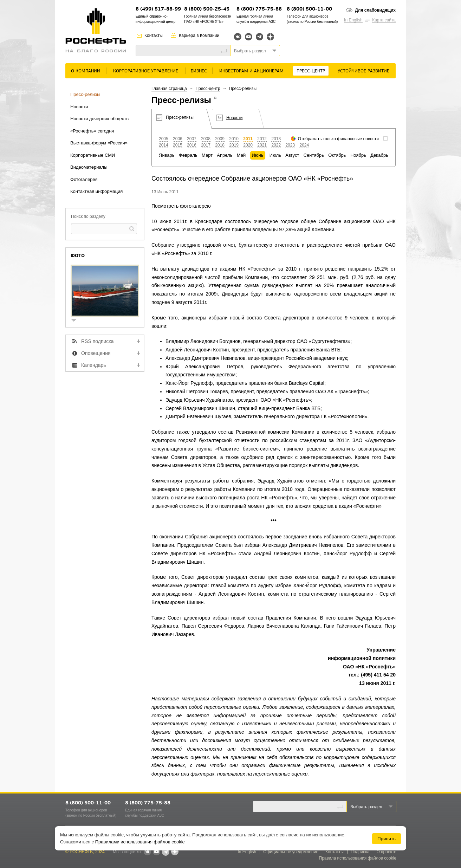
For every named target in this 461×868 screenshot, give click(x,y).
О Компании (86, 71)
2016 (192, 145)
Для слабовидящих (375, 10)
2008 (206, 139)
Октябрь (337, 155)
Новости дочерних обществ (99, 119)
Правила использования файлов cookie (358, 858)
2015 (178, 145)
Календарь (94, 365)
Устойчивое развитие (363, 71)
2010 (234, 139)
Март (207, 155)
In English (353, 20)
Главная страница (169, 89)
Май (241, 155)
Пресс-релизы (85, 94)
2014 (164, 145)
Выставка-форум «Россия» (99, 143)
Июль (275, 155)
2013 (276, 139)
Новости (79, 107)
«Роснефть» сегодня (92, 131)
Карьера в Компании (199, 35)
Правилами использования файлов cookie (140, 842)
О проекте (386, 852)
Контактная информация (96, 191)
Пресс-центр (311, 71)
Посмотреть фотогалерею (181, 206)
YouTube (249, 37)
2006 (178, 139)
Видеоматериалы (89, 167)
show (77, 321)
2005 (164, 139)
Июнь (258, 155)
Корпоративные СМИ (93, 155)
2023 (290, 145)
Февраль (188, 155)
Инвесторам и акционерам (251, 71)
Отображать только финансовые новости (338, 139)
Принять (387, 839)
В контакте (147, 852)
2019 (234, 145)
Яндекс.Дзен (270, 37)
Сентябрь (314, 155)
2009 (220, 139)
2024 (304, 145)
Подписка (360, 852)
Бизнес (199, 71)
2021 (262, 145)
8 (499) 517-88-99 (158, 9)
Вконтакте (238, 37)
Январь (167, 155)
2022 (276, 145)
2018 (220, 145)
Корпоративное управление (146, 71)
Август (292, 155)
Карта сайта (384, 20)
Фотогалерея (84, 179)
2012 (262, 139)
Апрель (225, 155)
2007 (192, 139)
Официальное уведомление (291, 852)
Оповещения (96, 353)
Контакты (154, 35)
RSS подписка (98, 341)
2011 (248, 139)
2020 (248, 145)
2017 (206, 145)
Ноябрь (358, 155)
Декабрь (379, 155)
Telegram (259, 37)
